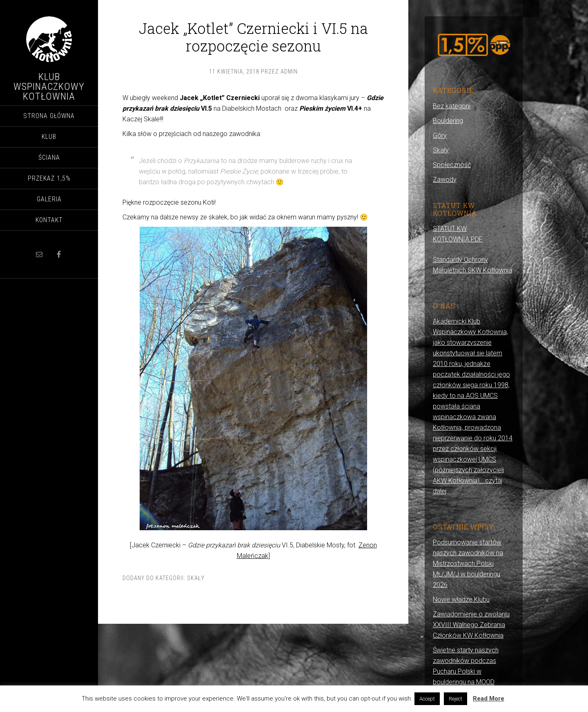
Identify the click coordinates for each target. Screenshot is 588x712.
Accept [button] (427, 699)
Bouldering (448, 121)
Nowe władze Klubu (461, 599)
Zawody (445, 180)
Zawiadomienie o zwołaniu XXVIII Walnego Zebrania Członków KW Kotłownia (471, 625)
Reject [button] (455, 699)
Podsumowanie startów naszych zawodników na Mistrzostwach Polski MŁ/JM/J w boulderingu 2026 (468, 564)
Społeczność (452, 165)
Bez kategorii (452, 106)
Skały (196, 578)
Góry (440, 135)
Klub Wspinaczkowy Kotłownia (49, 87)
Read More (489, 699)
